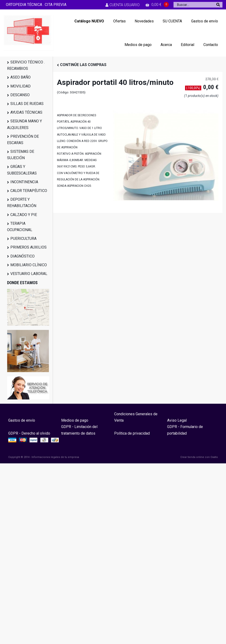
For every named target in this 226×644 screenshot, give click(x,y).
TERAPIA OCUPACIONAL (20, 227)
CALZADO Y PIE (24, 215)
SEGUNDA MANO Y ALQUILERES (24, 124)
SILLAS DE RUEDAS (27, 104)
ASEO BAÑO (20, 77)
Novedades (144, 21)
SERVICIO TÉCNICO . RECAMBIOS (26, 65)
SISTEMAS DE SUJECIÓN (21, 155)
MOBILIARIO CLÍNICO (29, 265)
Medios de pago (138, 45)
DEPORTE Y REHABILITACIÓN (22, 203)
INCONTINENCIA (24, 182)
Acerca (166, 45)
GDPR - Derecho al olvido (29, 433)
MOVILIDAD (20, 86)
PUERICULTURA (23, 239)
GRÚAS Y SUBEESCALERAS (22, 170)
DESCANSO (20, 95)
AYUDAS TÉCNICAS (26, 112)
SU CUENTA (172, 21)
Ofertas (119, 21)
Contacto (211, 45)
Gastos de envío (205, 21)
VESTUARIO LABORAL (29, 274)
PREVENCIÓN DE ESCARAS (23, 140)
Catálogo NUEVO (89, 21)
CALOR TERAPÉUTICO (29, 191)
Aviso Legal (177, 420)
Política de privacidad (132, 433)
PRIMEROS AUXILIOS (28, 247)
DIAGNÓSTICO (22, 256)
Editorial (188, 45)
